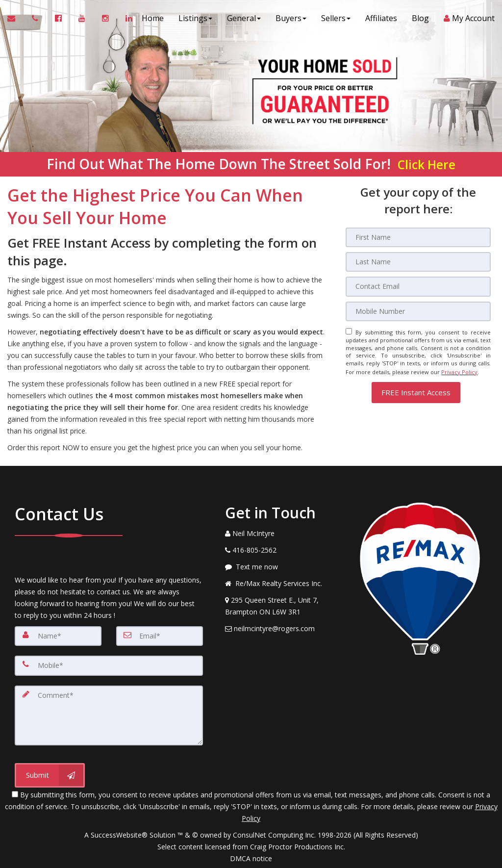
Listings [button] (195, 20)
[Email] (418, 286)
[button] (416, 390)
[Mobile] (418, 311)
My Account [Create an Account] (469, 20)
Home (153, 20)
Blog (420, 20)
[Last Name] (418, 262)
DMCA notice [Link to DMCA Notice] (251, 857)
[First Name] (418, 237)
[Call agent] (36, 20)
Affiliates (381, 20)
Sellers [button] (336, 20)
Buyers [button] (291, 20)
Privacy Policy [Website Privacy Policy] (459, 370)
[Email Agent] (16, 20)
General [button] (244, 20)
